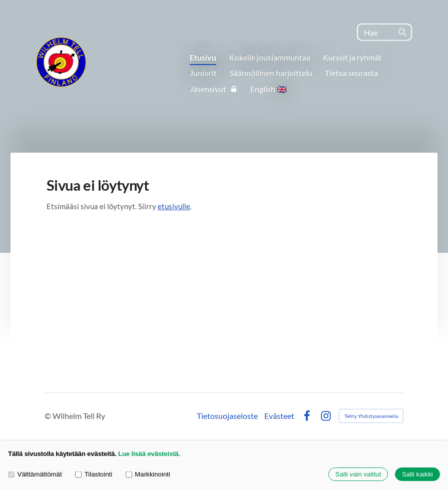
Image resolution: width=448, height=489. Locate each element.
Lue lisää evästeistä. (149, 454)
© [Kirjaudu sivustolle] (49, 416)
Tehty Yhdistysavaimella (371, 416)
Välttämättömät (35, 474)
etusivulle (174, 206)
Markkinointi (148, 474)
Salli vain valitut (358, 474)
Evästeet (279, 416)
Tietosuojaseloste (227, 416)
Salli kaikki (417, 474)
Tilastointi (94, 474)
